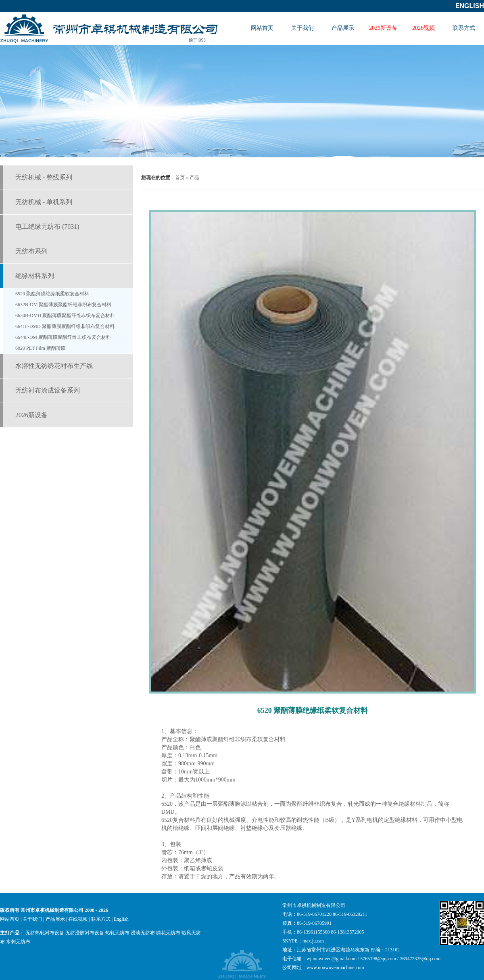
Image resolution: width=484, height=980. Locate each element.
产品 (194, 178)
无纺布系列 (31, 251)
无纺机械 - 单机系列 (44, 202)
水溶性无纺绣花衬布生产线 (54, 366)
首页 (180, 178)
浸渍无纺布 (143, 933)
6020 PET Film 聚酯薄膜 (41, 348)
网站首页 (262, 28)
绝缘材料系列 (35, 276)
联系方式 (464, 28)
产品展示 (343, 28)
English (470, 6)
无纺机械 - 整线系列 (44, 177)
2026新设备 (383, 28)
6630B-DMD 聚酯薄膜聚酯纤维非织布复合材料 (65, 316)
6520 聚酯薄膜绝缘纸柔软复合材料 (52, 294)
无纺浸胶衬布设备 (85, 933)
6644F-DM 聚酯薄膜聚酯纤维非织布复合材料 (63, 337)
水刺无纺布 (18, 942)
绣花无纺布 (168, 933)
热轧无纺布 (117, 933)
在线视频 (78, 919)
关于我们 (302, 28)
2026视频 (423, 28)
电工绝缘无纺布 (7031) (47, 227)
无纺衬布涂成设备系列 (48, 390)
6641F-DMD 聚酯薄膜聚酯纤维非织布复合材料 (65, 326)
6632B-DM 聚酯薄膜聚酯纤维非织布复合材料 (63, 305)
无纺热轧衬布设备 (45, 933)
